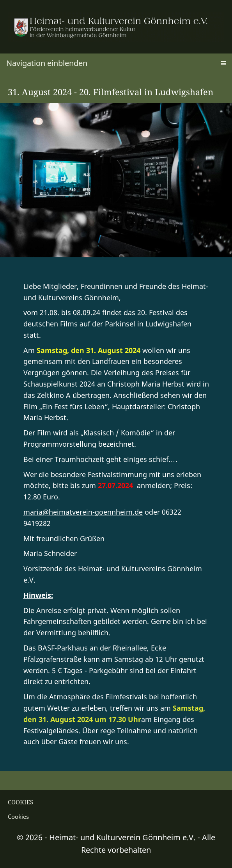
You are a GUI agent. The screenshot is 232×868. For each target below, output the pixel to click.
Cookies (18, 816)
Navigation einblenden (47, 63)
